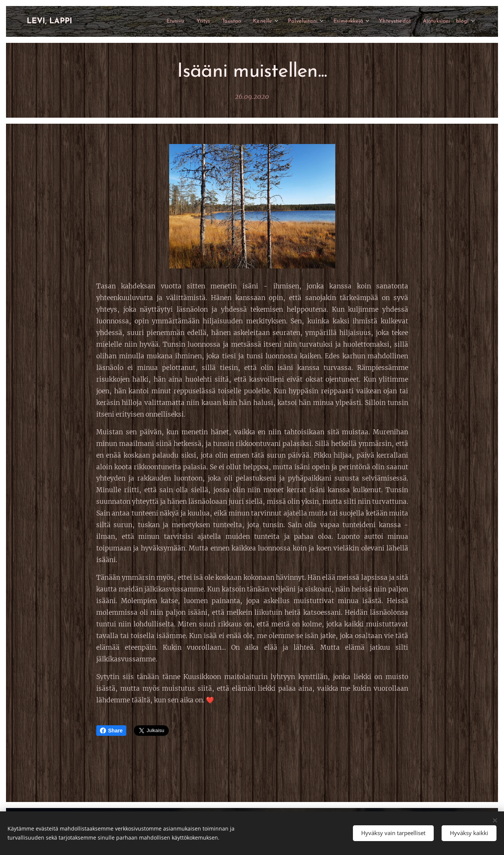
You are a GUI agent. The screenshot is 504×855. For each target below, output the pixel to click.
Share (111, 731)
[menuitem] (150, 21)
